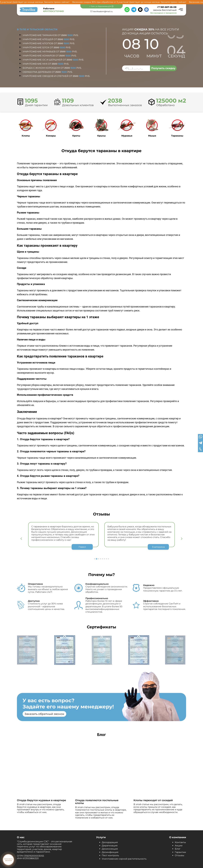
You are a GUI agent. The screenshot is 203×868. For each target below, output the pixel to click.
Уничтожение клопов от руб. (49, 43)
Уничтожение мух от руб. (46, 64)
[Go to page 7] (106, 559)
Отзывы (180, 855)
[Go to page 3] (99, 559)
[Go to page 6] (104, 559)
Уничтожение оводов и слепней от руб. (56, 76)
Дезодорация (110, 842)
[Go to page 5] (102, 559)
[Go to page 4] (101, 559)
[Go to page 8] (108, 559)
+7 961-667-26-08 (167, 7)
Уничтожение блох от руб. (47, 47)
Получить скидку (163, 68)
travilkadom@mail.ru (103, 11)
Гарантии (180, 852)
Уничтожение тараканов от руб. (51, 35)
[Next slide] (182, 539)
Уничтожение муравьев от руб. (50, 52)
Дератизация (110, 846)
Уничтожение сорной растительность (124, 859)
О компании (178, 837)
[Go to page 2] (96, 559)
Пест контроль (110, 855)
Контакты (180, 842)
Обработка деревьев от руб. (48, 72)
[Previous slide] (21, 539)
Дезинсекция (110, 849)
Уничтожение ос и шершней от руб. (53, 60)
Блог (178, 849)
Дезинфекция (110, 852)
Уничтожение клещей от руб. (49, 39)
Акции (179, 846)
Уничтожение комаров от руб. (50, 56)
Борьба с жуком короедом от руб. (52, 68)
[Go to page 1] (95, 559)
